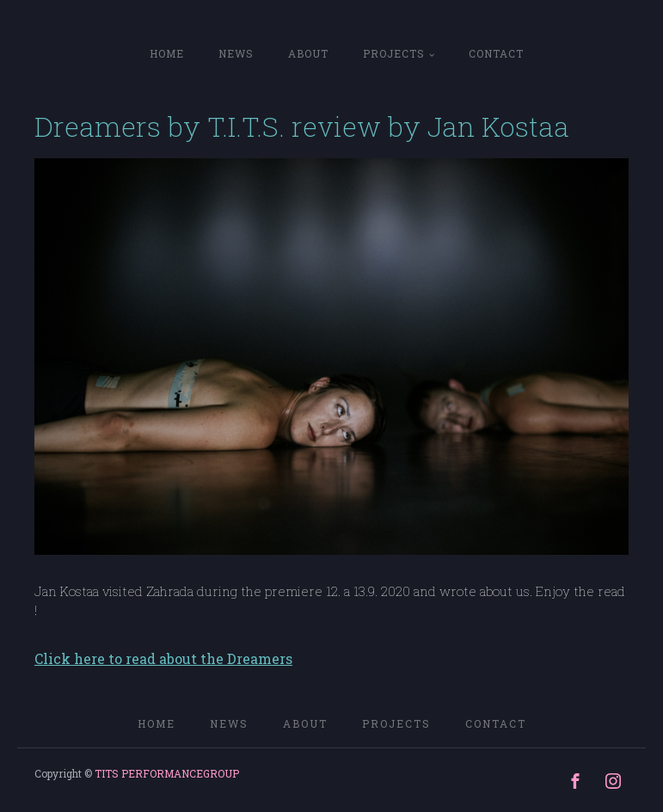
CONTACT (496, 53)
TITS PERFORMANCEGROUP (167, 773)
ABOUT (308, 53)
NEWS (236, 53)
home (167, 53)
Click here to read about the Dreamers (163, 659)
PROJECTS (394, 53)
